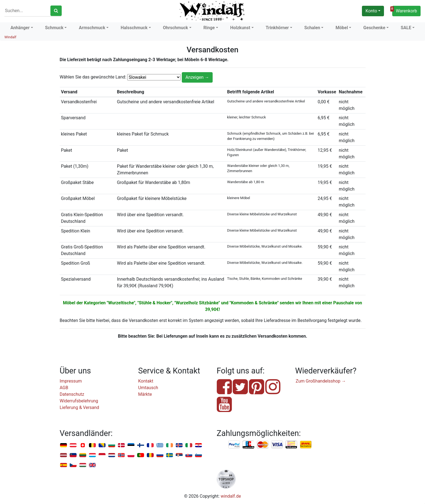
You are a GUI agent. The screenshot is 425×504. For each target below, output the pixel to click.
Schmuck (54, 28)
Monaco (102, 455)
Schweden (170, 455)
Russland (160, 455)
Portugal (141, 455)
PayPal (234, 445)
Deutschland (63, 445)
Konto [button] (371, 11)
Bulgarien (112, 445)
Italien (189, 445)
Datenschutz (72, 394)
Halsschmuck (134, 28)
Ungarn (83, 465)
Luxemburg (92, 455)
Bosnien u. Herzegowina (102, 445)
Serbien (179, 455)
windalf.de (231, 496)
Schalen (312, 28)
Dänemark (121, 445)
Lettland (63, 455)
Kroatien (198, 445)
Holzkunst (240, 28)
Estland (131, 445)
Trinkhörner (277, 28)
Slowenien (198, 455)
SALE (406, 28)
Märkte (145, 394)
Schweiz (83, 445)
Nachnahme (306, 445)
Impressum (71, 381)
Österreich (73, 445)
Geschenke (374, 28)
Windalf (10, 37)
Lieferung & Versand (79, 407)
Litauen (83, 455)
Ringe (209, 28)
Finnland (141, 445)
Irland (170, 445)
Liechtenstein (73, 455)
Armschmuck (92, 28)
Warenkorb (405, 10)
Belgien (92, 445)
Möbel (342, 28)
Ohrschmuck (175, 28)
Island (179, 445)
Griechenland (160, 445)
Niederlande (112, 455)
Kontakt (146, 381)
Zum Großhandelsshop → (321, 381)
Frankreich (150, 445)
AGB (64, 388)
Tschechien (73, 465)
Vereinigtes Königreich (92, 465)
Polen (131, 455)
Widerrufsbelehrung (79, 401)
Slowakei (189, 455)
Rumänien (150, 455)
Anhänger (20, 28)
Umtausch (148, 388)
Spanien (63, 465)
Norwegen (121, 455)
